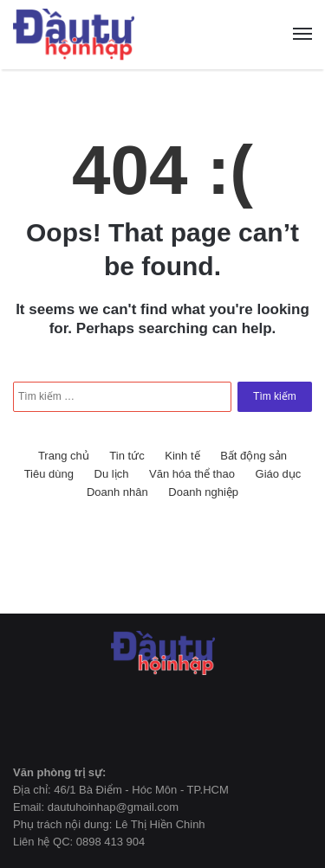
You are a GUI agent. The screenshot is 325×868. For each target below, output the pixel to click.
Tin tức (127, 456)
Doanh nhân (117, 492)
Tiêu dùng (49, 474)
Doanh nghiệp (203, 492)
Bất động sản (253, 456)
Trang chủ (64, 456)
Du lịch (112, 474)
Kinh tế (182, 456)
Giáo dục (279, 474)
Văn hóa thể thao (192, 474)
